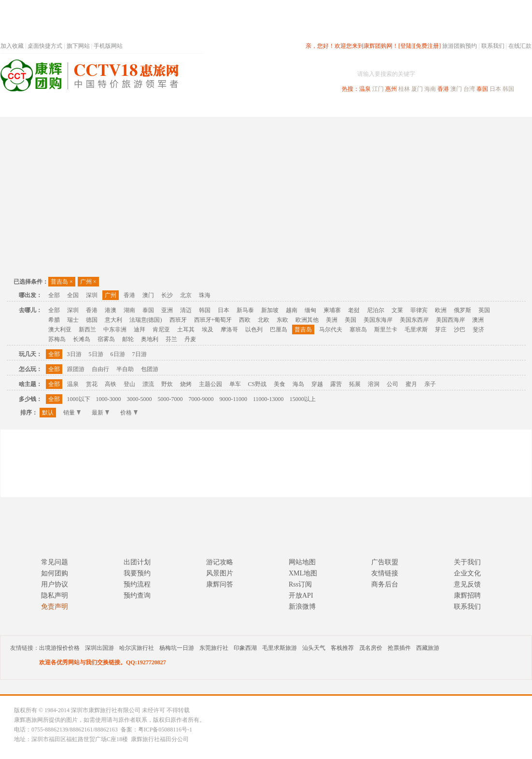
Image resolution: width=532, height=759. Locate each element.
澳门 (456, 89)
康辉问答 (220, 584)
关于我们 (467, 562)
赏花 (92, 384)
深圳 (92, 295)
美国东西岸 (414, 320)
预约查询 (137, 595)
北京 (186, 295)
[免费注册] (427, 46)
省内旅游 (254, 108)
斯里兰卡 (386, 329)
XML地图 (303, 573)
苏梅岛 (57, 339)
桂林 (404, 89)
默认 (48, 413)
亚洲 (167, 310)
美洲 (332, 320)
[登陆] (406, 46)
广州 (88, 282)
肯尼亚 (161, 329)
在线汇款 (520, 46)
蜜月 (411, 384)
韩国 (508, 89)
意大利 (113, 320)
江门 (378, 89)
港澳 (111, 310)
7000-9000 (201, 399)
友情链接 (385, 573)
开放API (301, 595)
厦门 (417, 89)
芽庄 (441, 329)
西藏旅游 (428, 648)
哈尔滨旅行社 (137, 648)
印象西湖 (245, 648)
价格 (129, 413)
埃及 (208, 329)
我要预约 (137, 573)
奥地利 (150, 339)
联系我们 (493, 46)
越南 (292, 310)
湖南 (129, 310)
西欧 (245, 320)
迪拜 (140, 329)
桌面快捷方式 (45, 46)
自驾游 (425, 108)
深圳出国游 (99, 648)
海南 (430, 89)
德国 (92, 320)
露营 (336, 384)
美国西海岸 (450, 320)
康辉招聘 (467, 595)
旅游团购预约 (460, 46)
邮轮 (128, 339)
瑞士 (73, 320)
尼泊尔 (376, 310)
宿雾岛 (106, 339)
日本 (495, 89)
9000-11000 (234, 399)
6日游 (118, 354)
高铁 (111, 384)
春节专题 (168, 108)
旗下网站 (78, 46)
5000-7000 (170, 399)
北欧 (264, 320)
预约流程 (137, 584)
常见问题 (55, 562)
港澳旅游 (341, 108)
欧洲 (441, 310)
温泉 (365, 89)
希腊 (54, 320)
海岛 (298, 384)
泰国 (482, 89)
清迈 (186, 310)
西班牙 (178, 320)
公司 (392, 384)
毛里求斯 (416, 329)
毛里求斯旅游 (280, 648)
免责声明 (55, 607)
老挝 (354, 310)
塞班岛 (358, 329)
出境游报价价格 (59, 648)
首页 (131, 108)
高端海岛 (465, 108)
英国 (484, 310)
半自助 (125, 369)
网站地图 (302, 562)
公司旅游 (508, 108)
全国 (73, 295)
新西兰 (87, 329)
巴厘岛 (279, 329)
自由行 (100, 369)
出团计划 (137, 562)
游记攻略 (220, 562)
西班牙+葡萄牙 (213, 320)
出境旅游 (385, 108)
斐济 (478, 329)
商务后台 (385, 584)
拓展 (355, 384)
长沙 (167, 295)
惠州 (391, 89)
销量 (72, 413)
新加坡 (270, 310)
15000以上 (303, 399)
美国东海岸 (378, 320)
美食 (280, 384)
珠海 (205, 295)
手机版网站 (108, 46)
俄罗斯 (462, 310)
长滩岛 (82, 339)
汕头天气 (314, 648)
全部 (54, 295)
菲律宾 (419, 310)
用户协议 (55, 584)
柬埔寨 (332, 310)
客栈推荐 (342, 648)
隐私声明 (55, 595)
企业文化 (467, 573)
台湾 (469, 89)
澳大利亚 (60, 329)
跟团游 (76, 369)
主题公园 (210, 384)
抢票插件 (399, 648)
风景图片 (220, 573)
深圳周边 (211, 108)
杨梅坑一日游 (177, 648)
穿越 (317, 384)
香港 (443, 89)
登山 (129, 384)
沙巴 (460, 329)
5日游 (96, 354)
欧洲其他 (307, 320)
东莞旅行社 (214, 648)
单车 (235, 384)
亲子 (430, 384)
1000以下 (79, 399)
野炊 (167, 384)
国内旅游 (298, 108)
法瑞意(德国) (146, 320)
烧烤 (186, 384)
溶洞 (374, 384)
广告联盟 (385, 562)
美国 (350, 320)
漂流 (148, 384)
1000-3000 (109, 399)
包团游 (150, 369)
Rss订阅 (300, 584)
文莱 (397, 310)
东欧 (282, 320)
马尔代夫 (331, 329)
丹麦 (190, 339)
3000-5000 (140, 399)
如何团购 (55, 573)
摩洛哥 (229, 329)
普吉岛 (62, 282)
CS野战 (258, 384)
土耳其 (186, 329)
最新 (100, 413)
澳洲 (478, 320)
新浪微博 (302, 607)
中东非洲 (115, 329)
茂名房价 (371, 648)
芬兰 (171, 339)
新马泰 (245, 310)
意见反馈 (467, 584)
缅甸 (310, 310)
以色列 (254, 329)
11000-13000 (268, 399)
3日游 (74, 354)
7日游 (140, 354)
